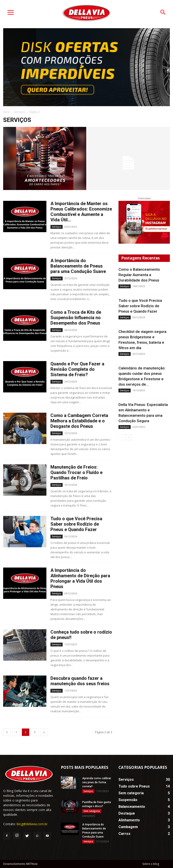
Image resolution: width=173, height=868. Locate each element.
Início (7, 112)
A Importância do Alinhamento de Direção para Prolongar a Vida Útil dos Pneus (80, 578)
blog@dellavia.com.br (32, 824)
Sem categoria (92, 811)
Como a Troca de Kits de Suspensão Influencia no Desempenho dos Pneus (76, 318)
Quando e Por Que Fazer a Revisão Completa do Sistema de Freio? (77, 369)
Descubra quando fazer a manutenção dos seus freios (80, 681)
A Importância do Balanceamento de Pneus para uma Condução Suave (78, 266)
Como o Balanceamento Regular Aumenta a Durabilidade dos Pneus (139, 275)
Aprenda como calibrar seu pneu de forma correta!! (97, 782)
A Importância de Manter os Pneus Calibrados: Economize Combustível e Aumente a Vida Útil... (81, 212)
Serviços (19, 112)
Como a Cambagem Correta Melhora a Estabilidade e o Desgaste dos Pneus (79, 421)
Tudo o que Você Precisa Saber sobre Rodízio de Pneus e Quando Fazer (76, 524)
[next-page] (44, 732)
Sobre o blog (151, 864)
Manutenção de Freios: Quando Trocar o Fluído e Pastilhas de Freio (76, 472)
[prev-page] (7, 732)
